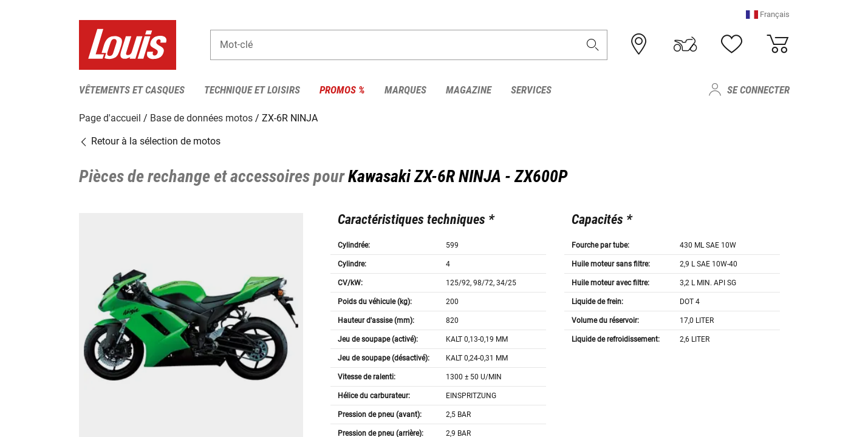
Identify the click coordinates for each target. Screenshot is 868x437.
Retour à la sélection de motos (150, 141)
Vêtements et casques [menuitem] (132, 90)
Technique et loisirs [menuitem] (252, 90)
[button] (768, 15)
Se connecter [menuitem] (758, 90)
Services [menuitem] (531, 90)
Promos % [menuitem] (342, 90)
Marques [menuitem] (405, 90)
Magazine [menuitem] (469, 90)
